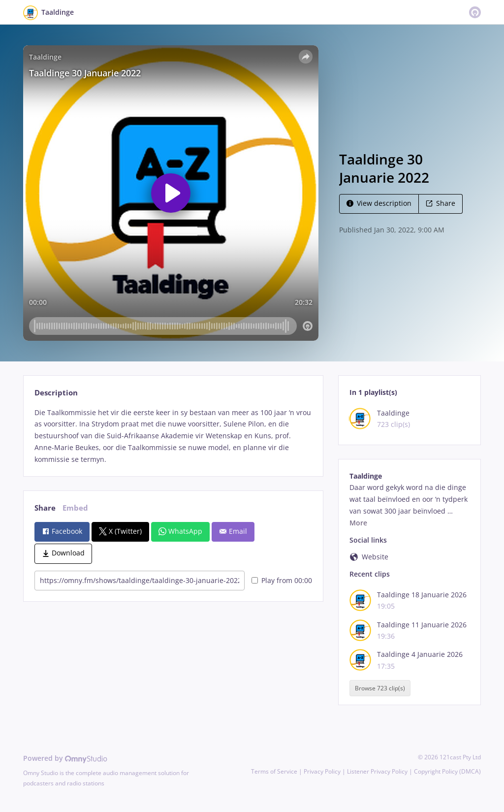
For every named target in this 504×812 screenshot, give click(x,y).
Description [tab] (56, 393)
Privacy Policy (322, 771)
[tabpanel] (173, 436)
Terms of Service (274, 771)
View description (379, 203)
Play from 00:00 (282, 580)
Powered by (65, 758)
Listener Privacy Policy (377, 771)
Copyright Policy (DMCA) (447, 771)
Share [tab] (45, 508)
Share (441, 203)
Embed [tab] (75, 508)
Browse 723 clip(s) (380, 688)
